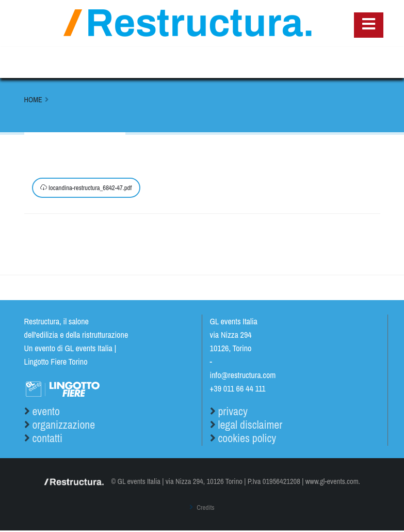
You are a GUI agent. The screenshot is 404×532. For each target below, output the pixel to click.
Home (33, 99)
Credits (205, 509)
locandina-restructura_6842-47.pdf (86, 188)
